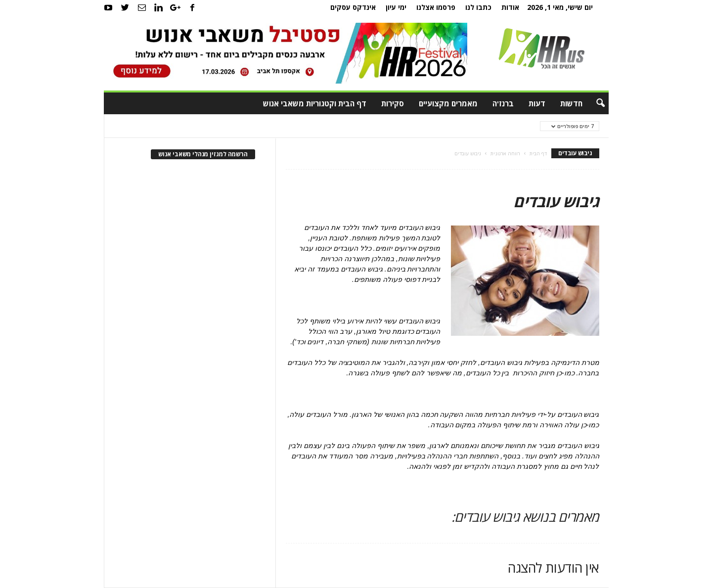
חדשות (571, 103)
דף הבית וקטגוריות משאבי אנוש (315, 103)
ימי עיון (396, 7)
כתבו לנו (478, 7)
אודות (510, 7)
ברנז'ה (503, 103)
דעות (537, 103)
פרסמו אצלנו (436, 7)
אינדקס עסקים (353, 7)
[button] (594, 103)
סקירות (393, 103)
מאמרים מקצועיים (448, 103)
